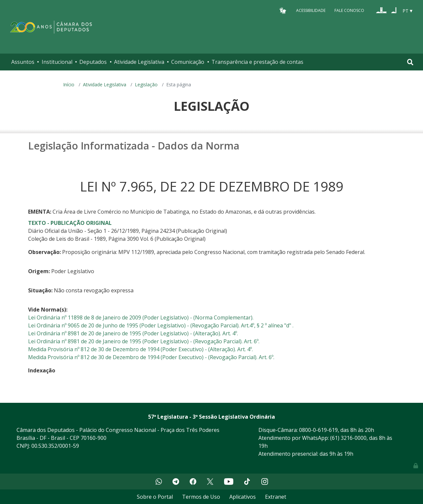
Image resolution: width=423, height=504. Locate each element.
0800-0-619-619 (318, 430)
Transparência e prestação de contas (257, 62)
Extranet (276, 497)
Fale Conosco (349, 10)
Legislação (146, 84)
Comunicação (188, 62)
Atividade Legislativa (139, 62)
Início (69, 84)
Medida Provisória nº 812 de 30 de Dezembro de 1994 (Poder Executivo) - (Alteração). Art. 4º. (140, 349)
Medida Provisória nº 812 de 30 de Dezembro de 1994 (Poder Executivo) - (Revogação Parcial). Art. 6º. (151, 357)
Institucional (57, 62)
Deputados (93, 62)
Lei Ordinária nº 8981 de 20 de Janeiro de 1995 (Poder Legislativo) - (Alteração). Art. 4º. (133, 333)
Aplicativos (243, 497)
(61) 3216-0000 (348, 438)
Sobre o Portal (155, 497)
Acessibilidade (311, 10)
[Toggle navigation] (410, 62)
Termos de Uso (201, 497)
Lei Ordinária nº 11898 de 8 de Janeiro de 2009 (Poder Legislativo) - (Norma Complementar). (141, 317)
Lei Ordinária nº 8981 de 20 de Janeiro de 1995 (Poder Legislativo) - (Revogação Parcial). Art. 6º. (144, 341)
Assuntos (23, 62)
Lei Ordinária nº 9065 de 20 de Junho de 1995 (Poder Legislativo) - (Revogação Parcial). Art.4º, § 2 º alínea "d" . (161, 325)
